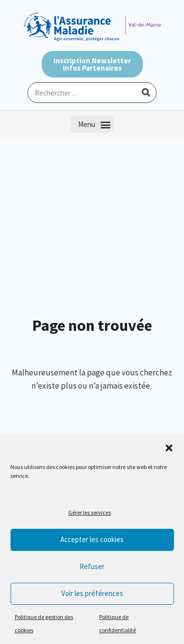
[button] (169, 448)
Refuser (92, 566)
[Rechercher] (146, 93)
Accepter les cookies (92, 539)
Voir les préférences (92, 593)
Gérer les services (90, 512)
